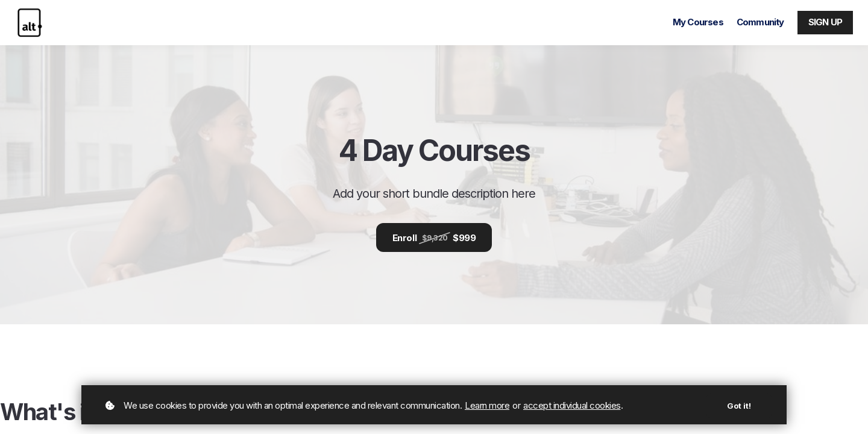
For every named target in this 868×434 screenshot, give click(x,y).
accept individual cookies (572, 405)
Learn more (487, 405)
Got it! (739, 406)
